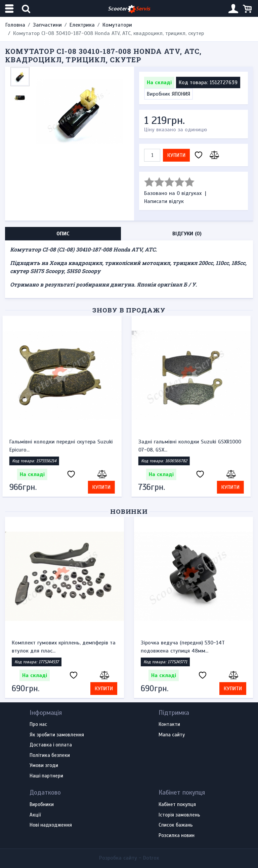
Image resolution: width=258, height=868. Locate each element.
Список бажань (176, 825)
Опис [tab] (63, 234)
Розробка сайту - (129, 858)
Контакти (169, 725)
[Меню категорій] (10, 9)
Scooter (129, 9)
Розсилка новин (177, 836)
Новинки (129, 511)
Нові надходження (51, 825)
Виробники (42, 805)
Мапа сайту (172, 735)
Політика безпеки (50, 756)
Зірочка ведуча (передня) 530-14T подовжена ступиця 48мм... (183, 647)
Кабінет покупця (177, 805)
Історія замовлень (179, 815)
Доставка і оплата (51, 745)
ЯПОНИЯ (181, 94)
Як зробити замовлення (57, 735)
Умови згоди (44, 766)
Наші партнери (46, 776)
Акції (35, 815)
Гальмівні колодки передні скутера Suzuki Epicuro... (63, 446)
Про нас (38, 725)
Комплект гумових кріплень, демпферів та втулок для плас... (64, 647)
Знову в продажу (129, 310)
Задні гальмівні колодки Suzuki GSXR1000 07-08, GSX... (192, 446)
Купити (176, 155)
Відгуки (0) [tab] (187, 234)
